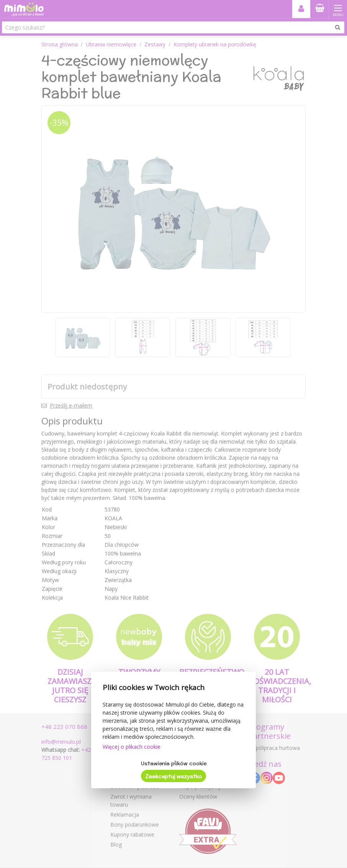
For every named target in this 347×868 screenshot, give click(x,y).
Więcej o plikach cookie (132, 747)
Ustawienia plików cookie (174, 763)
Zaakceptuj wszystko (173, 776)
